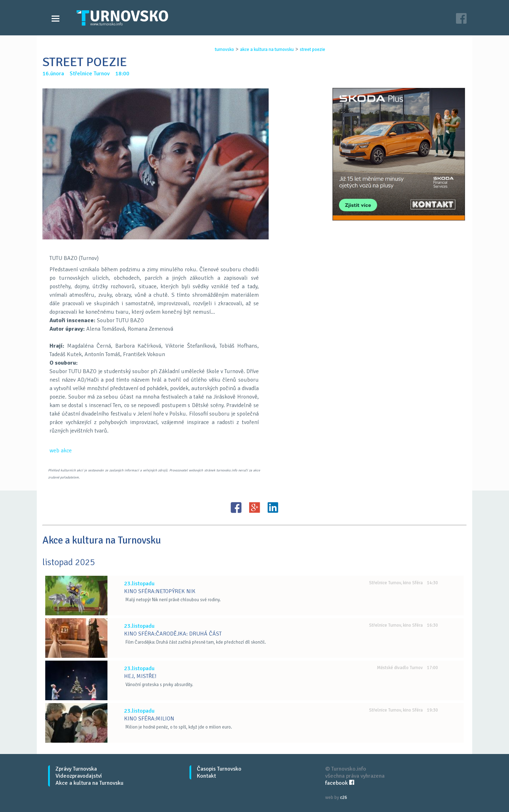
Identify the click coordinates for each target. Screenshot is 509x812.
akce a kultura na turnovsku (267, 50)
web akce (61, 451)
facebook (340, 783)
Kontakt (206, 776)
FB (236, 507)
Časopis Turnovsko (219, 769)
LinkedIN (273, 507)
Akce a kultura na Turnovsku (89, 783)
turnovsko (224, 50)
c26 (344, 797)
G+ (255, 507)
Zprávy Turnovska (76, 769)
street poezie (312, 50)
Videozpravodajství (79, 776)
